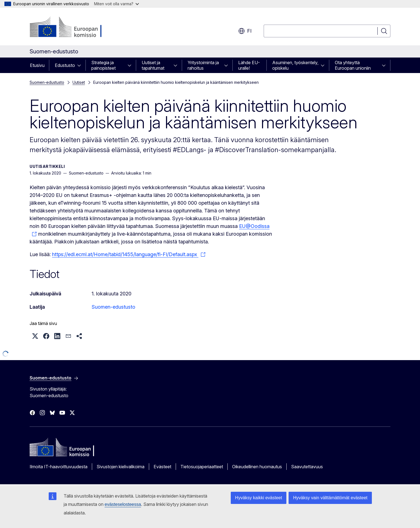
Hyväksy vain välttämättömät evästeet (330, 498)
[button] (35, 336)
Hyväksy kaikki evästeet (259, 498)
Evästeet (162, 467)
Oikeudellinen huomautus (257, 467)
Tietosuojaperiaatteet (202, 467)
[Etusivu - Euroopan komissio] (74, 28)
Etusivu (37, 65)
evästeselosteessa (123, 504)
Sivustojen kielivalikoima (120, 467)
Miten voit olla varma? (116, 4)
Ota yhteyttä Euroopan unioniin (353, 65)
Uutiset (79, 82)
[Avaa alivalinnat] (81, 65)
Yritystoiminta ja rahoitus (203, 65)
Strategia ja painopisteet (103, 65)
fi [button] (245, 31)
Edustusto (65, 65)
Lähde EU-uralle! (249, 65)
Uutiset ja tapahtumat (153, 65)
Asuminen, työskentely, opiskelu (295, 65)
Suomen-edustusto (47, 82)
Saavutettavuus (307, 467)
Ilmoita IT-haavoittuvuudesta (59, 467)
